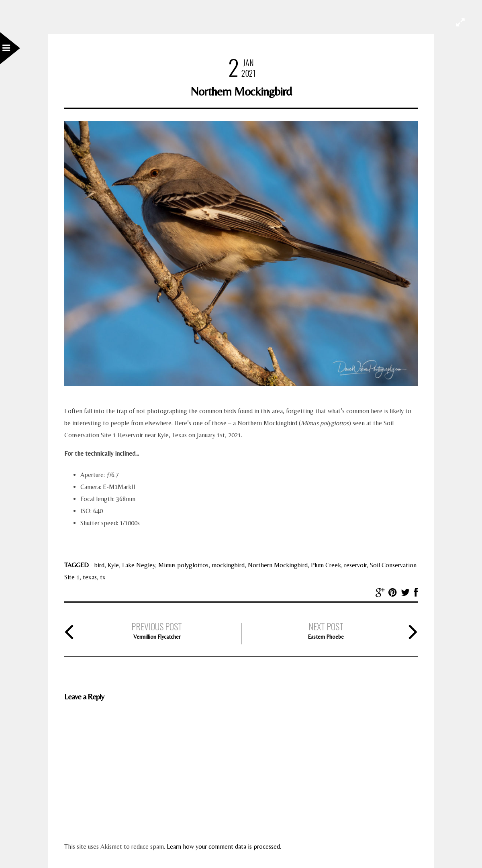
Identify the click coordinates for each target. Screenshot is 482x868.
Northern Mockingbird (278, 565)
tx (103, 577)
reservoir (355, 565)
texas (90, 577)
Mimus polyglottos (183, 565)
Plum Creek (326, 565)
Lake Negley (139, 565)
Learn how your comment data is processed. (224, 847)
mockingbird (228, 565)
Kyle (113, 565)
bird (99, 565)
